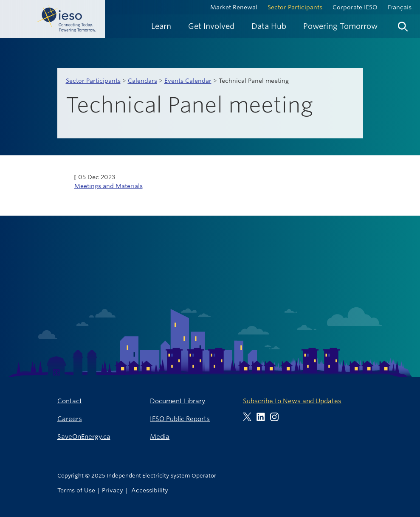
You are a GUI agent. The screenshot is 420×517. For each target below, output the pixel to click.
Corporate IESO (355, 7)
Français (400, 7)
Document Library (178, 401)
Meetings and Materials (109, 186)
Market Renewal (234, 7)
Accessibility (150, 490)
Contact (70, 401)
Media (160, 437)
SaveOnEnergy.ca (84, 437)
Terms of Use (76, 490)
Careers (70, 419)
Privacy (113, 490)
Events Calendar (188, 81)
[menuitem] (161, 26)
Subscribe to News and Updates (292, 401)
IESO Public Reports (180, 419)
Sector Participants (295, 7)
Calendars (142, 81)
